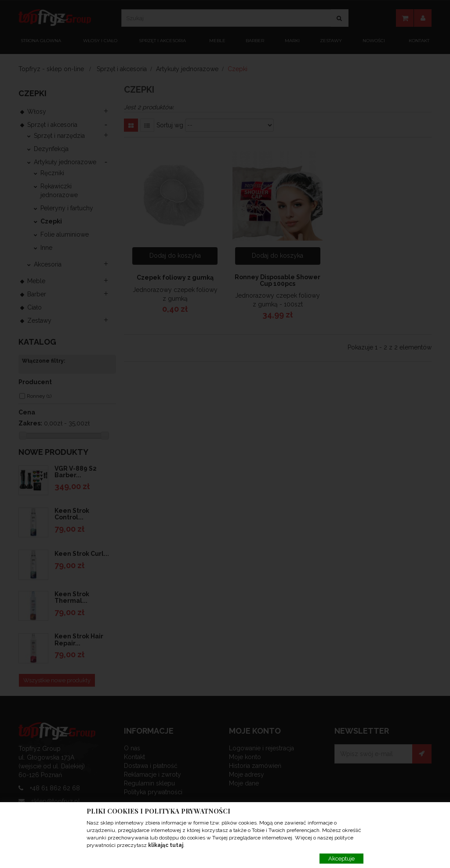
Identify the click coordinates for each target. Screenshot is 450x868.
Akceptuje (341, 859)
